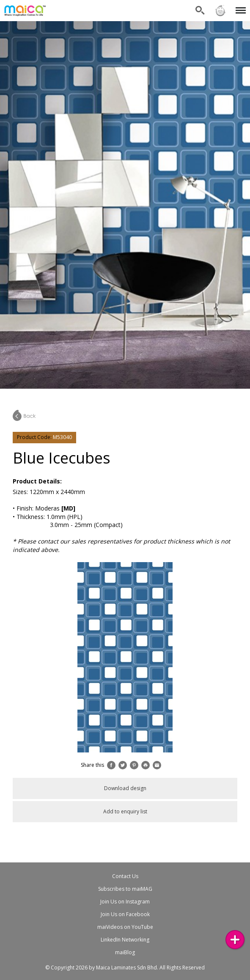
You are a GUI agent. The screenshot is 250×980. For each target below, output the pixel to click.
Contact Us (125, 876)
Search (200, 11)
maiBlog (125, 952)
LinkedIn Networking (125, 940)
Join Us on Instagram (125, 902)
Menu (239, 6)
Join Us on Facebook (125, 914)
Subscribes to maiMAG (125, 889)
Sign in (220, 11)
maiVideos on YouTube (125, 927)
